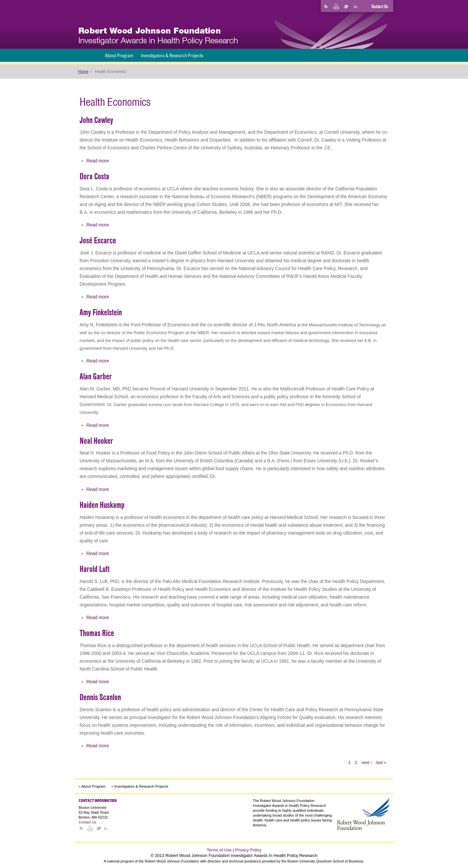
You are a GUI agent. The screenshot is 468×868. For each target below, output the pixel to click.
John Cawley (96, 120)
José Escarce (98, 240)
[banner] (158, 36)
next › (367, 762)
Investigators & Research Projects (172, 55)
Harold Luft (95, 569)
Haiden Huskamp (102, 505)
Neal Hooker (96, 441)
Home (83, 72)
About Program (119, 55)
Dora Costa (94, 176)
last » (381, 762)
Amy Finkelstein (101, 312)
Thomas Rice (97, 633)
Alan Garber (96, 376)
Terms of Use (219, 850)
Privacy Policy (248, 850)
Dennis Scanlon (100, 697)
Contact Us (380, 7)
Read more (98, 161)
